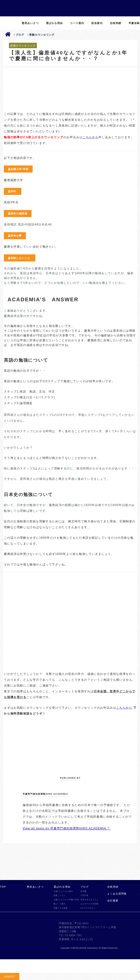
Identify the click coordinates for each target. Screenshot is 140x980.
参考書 (83, 891)
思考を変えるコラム (89, 900)
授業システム (60, 895)
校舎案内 (97, 23)
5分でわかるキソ (88, 908)
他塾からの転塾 (61, 908)
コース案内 (77, 23)
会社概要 (113, 901)
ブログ (85, 887)
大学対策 (84, 895)
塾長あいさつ (30, 23)
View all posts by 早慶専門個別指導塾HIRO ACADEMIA (65, 828)
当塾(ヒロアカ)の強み (63, 891)
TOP (3, 887)
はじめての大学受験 (89, 904)
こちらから (91, 137)
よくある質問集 (117, 894)
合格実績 (116, 23)
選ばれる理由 (54, 23)
